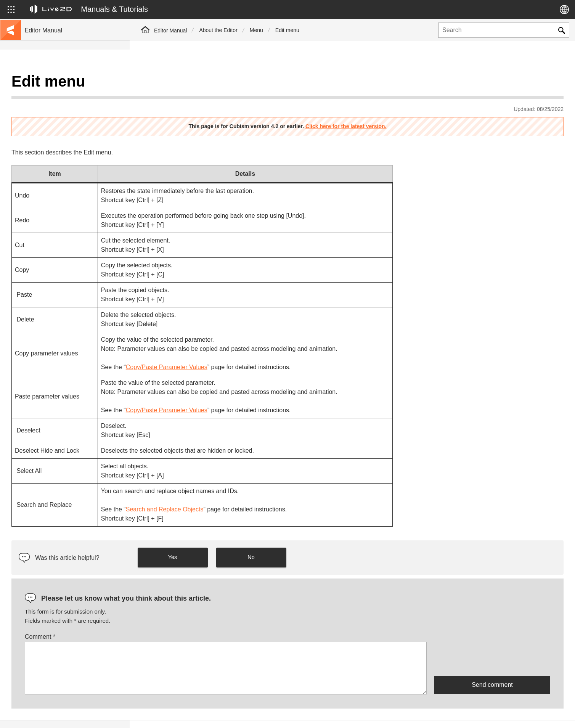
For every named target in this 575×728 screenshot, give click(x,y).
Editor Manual (170, 31)
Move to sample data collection (62, 108)
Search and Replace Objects (294, 490)
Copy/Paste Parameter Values (296, 348)
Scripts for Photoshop (51, 267)
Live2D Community (529, 714)
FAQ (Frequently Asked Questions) (66, 145)
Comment (170, 618)
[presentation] (492, 640)
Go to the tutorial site (50, 96)
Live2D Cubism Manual (53, 84)
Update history (42, 133)
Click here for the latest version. (411, 107)
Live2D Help (474, 714)
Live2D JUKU (426, 714)
